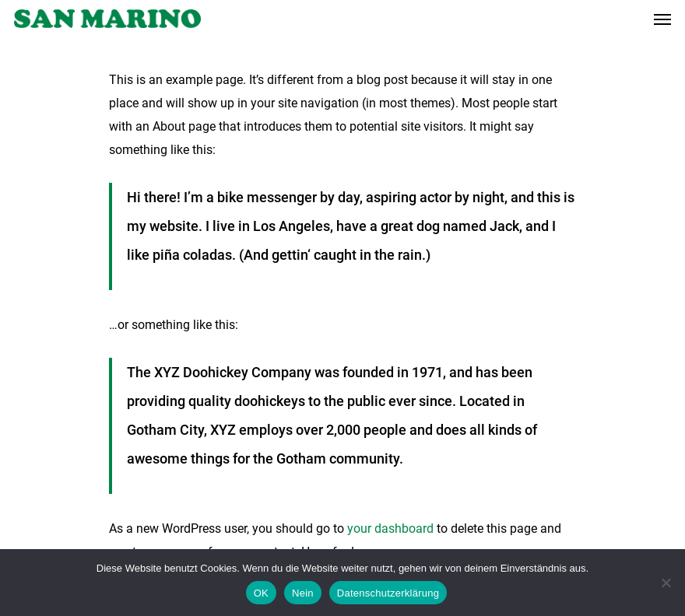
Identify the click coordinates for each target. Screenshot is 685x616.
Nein (303, 593)
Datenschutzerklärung (388, 593)
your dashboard (390, 528)
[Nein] (666, 583)
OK (261, 593)
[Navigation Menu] (662, 19)
